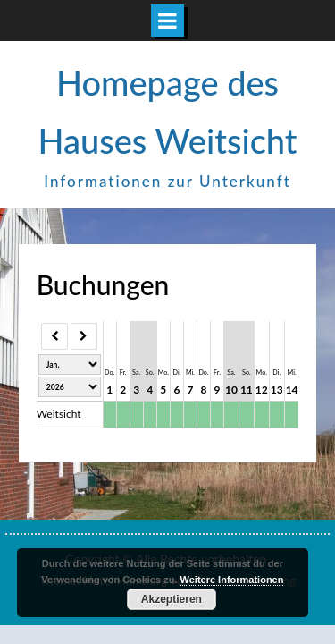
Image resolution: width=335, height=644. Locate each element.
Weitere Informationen (232, 580)
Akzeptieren (172, 599)
